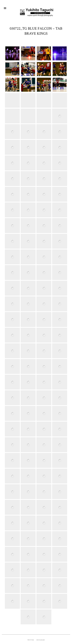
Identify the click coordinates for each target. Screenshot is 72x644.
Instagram (41, 638)
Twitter (31, 638)
